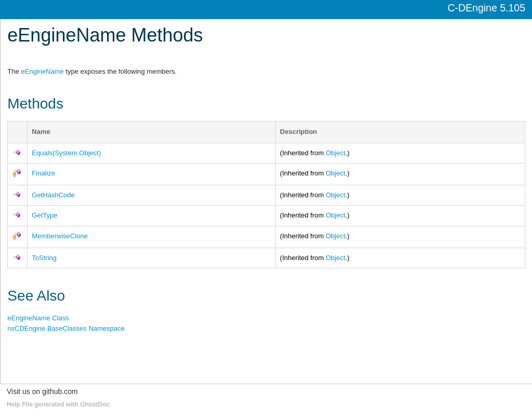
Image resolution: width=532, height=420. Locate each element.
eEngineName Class (38, 318)
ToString (44, 258)
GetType (44, 215)
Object (336, 153)
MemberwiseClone (60, 236)
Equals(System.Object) (66, 153)
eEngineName (42, 71)
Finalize (43, 173)
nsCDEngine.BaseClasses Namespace (66, 328)
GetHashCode (53, 195)
